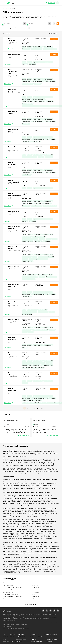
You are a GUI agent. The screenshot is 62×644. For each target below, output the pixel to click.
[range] (15, 24)
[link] (43, 611)
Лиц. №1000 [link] (17, 93)
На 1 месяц (35, 585)
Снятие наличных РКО (9, 21)
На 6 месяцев (35, 597)
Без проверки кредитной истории (13, 597)
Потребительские (8, 585)
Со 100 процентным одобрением (13, 588)
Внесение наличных (33, 21)
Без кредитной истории (10, 590)
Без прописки (7, 599)
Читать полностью (24, 435)
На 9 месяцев (35, 599)
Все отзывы (31, 440)
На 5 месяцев (35, 594)
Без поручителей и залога (10, 594)
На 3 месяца (35, 590)
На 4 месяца (35, 592)
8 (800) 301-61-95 (7, 626)
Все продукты (14, 8)
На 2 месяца (35, 588)
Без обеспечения (8, 592)
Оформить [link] (54, 39)
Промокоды (48, 634)
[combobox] (53, 33)
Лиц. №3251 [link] (17, 115)
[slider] (15, 25)
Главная (5, 8)
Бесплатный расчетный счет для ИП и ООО (16, 28)
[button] (4, 3)
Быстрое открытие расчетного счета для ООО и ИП (44, 28)
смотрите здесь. (45, 618)
